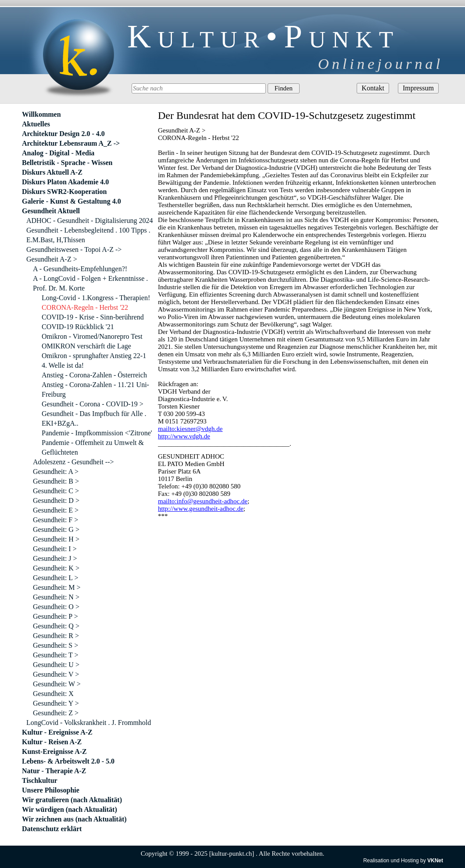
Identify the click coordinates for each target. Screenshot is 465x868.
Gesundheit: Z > (56, 713)
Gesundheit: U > (56, 665)
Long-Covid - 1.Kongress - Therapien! (96, 298)
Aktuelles (36, 124)
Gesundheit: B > (56, 481)
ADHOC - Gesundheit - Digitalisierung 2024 (89, 221)
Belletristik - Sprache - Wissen (67, 163)
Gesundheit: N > (56, 597)
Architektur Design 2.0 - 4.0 (63, 134)
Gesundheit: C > (56, 491)
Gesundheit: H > (56, 539)
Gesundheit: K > (56, 568)
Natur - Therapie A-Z (54, 771)
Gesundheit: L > (56, 578)
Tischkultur (40, 780)
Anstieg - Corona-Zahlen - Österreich (94, 375)
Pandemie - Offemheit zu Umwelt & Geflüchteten (93, 447)
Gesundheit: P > (55, 616)
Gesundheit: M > (57, 587)
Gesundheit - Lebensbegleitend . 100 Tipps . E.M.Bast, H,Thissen (88, 235)
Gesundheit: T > (56, 655)
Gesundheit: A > (56, 472)
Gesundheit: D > (56, 500)
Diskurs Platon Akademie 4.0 (65, 182)
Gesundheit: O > (56, 607)
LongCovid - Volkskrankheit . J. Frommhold (89, 723)
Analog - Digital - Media (58, 153)
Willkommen (41, 114)
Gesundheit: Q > (56, 626)
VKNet (435, 861)
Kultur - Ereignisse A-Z (57, 732)
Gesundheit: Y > (56, 703)
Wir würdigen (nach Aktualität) (70, 809)
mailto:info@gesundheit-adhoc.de (203, 501)
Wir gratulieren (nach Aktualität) (72, 800)
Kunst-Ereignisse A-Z (54, 751)
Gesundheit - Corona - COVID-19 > (93, 404)
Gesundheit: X (53, 694)
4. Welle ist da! (63, 365)
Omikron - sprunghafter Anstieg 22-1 (94, 356)
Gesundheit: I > (55, 549)
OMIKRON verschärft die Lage (86, 346)
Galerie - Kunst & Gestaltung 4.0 (72, 201)
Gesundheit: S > (55, 645)
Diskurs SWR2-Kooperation (64, 192)
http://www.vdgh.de (184, 436)
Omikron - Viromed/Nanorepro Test (92, 336)
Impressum (418, 88)
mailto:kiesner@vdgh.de (190, 429)
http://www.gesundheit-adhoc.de (201, 509)
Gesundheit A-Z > (52, 259)
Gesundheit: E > (56, 510)
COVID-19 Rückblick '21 (78, 327)
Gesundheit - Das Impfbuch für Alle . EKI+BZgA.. (94, 418)
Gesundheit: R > (56, 636)
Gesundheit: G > (56, 529)
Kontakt (373, 88)
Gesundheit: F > (55, 520)
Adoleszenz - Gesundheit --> (73, 462)
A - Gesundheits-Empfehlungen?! (80, 269)
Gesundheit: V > (56, 674)
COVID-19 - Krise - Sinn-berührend (93, 317)
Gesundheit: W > (57, 684)
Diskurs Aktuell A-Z (52, 172)
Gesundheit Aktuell (51, 211)
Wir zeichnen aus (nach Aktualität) (74, 819)
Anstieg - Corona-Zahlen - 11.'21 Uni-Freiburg (95, 389)
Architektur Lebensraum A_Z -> (71, 143)
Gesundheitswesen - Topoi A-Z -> (74, 249)
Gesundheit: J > (55, 558)
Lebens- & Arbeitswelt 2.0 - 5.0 (68, 761)
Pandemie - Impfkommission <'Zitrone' (97, 433)
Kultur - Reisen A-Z (52, 742)
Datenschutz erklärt (52, 829)
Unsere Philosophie (51, 790)
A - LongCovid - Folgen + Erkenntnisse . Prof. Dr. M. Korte (90, 283)
